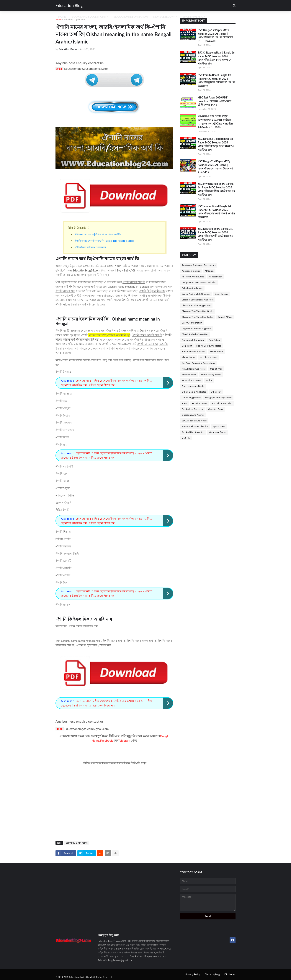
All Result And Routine (193, 277)
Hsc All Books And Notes (209, 346)
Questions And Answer (193, 415)
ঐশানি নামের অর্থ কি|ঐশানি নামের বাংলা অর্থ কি (98, 234)
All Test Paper (215, 277)
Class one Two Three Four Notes (197, 317)
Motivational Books (191, 380)
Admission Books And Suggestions (199, 265)
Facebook (106, 740)
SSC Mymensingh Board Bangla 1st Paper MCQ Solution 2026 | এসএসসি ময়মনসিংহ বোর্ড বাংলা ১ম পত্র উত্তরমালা (216, 189)
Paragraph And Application (218, 398)
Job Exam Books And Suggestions (198, 363)
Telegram (124, 740)
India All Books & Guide (193, 351)
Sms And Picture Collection (195, 426)
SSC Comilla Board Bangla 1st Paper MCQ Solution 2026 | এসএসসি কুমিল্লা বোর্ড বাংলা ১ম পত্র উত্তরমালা (216, 80)
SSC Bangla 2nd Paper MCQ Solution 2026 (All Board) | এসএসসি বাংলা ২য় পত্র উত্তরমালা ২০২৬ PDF (215, 167)
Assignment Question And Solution (199, 282)
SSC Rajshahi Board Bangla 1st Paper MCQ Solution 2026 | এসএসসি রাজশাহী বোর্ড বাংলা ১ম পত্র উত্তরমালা (215, 234)
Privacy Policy (193, 974)
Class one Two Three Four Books (198, 311)
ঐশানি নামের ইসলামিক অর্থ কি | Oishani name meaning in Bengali (105, 241)
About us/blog (212, 974)
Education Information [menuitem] (131, 17)
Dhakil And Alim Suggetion (195, 334)
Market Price (216, 369)
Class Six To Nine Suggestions (196, 305)
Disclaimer (230, 974)
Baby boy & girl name (74, 19)
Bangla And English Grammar (196, 294)
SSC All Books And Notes (194, 421)
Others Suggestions (191, 398)
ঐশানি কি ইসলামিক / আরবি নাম (90, 247)
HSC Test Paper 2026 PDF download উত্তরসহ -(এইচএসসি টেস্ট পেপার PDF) (215, 101)
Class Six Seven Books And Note (198, 300)
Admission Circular (191, 271)
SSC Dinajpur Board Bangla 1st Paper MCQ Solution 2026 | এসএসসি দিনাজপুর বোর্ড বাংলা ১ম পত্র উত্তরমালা (216, 144)
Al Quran (209, 271)
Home (58, 19)
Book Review (221, 294)
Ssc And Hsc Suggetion (193, 432)
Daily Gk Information (192, 323)
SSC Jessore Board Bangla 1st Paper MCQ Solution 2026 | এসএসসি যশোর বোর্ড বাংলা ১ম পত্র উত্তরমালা (216, 212)
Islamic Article (216, 351)
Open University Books (193, 386)
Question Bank (216, 409)
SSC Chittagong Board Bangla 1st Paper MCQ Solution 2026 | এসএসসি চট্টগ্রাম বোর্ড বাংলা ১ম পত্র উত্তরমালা (217, 58)
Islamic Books (188, 357)
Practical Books (199, 403)
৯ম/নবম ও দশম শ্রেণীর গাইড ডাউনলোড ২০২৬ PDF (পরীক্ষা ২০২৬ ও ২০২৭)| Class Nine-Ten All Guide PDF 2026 (215, 122)
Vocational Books (218, 432)
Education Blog (69, 5)
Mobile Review (189, 375)
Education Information (193, 340)
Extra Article (214, 340)
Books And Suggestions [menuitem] (89, 17)
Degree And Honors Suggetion (197, 328)
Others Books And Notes (194, 392)
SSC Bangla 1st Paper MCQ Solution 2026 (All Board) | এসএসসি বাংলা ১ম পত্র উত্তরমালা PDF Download (215, 35)
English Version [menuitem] (194, 17)
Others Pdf (216, 392)
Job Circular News (209, 357)
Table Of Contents (77, 227)
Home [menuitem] (62, 17)
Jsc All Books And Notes (194, 369)
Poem (184, 403)
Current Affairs (225, 317)
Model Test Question (211, 375)
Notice (209, 380)
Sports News (219, 426)
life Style (186, 438)
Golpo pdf (187, 346)
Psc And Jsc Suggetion (193, 409)
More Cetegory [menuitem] (164, 17)
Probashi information (222, 403)
